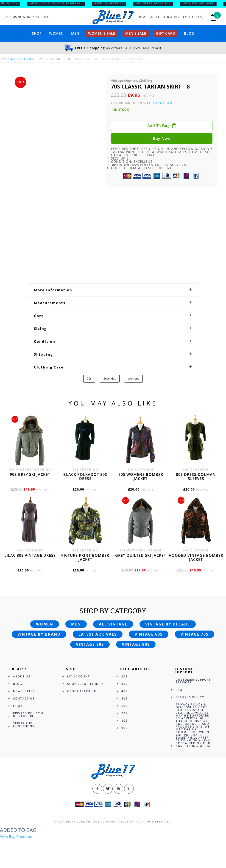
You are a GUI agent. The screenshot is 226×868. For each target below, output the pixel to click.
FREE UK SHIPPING (112, 4)
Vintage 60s (149, 634)
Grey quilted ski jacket (141, 555)
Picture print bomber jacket (85, 557)
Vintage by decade (168, 624)
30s (124, 684)
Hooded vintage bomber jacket (196, 557)
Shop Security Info (85, 684)
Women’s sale (102, 33)
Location (172, 17)
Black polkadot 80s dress (85, 477)
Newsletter (24, 691)
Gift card (166, 33)
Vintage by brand (39, 634)
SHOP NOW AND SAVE (201, 4)
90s (124, 728)
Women (56, 33)
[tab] (113, 290)
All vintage (113, 624)
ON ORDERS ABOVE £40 (156, 4)
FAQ (179, 690)
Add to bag (159, 126)
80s (124, 721)
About (155, 17)
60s (124, 706)
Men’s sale (136, 33)
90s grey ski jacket (30, 474)
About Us (22, 676)
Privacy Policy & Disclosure (28, 715)
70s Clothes (95, 59)
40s (124, 691)
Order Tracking (82, 691)
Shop (37, 33)
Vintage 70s (195, 634)
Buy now (162, 138)
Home (142, 17)
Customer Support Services (193, 681)
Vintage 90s (136, 644)
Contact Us (193, 17)
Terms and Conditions (24, 725)
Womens (133, 378)
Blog (189, 33)
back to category (18, 59)
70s (89, 378)
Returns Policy (190, 697)
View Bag (8, 837)
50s (124, 698)
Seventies (110, 378)
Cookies (20, 706)
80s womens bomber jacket (141, 477)
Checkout (24, 837)
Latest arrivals (98, 634)
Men (75, 33)
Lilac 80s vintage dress (30, 555)
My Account (79, 676)
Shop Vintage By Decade (65, 59)
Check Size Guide (161, 103)
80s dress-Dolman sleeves (196, 477)
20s (124, 676)
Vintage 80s (90, 644)
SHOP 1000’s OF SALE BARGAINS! (59, 4)
